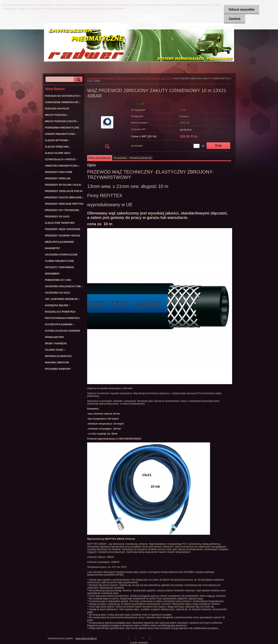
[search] (78, 79)
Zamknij (234, 19)
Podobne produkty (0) (141, 158)
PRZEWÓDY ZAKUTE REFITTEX (155, 78)
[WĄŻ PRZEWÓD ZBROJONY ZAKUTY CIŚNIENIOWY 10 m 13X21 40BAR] (107, 127)
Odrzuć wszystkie (242, 10)
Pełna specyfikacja (100, 158)
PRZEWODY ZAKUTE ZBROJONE (120, 78)
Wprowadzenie (94, 78)
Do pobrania (120, 158)
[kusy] (197, 146)
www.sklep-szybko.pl (86, 638)
